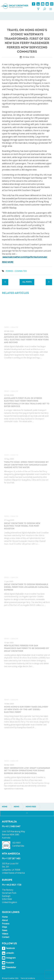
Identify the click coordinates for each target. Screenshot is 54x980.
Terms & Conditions (28, 978)
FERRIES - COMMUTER (16, 271)
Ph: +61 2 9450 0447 (11, 826)
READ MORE (8, 262)
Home (5, 917)
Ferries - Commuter (11, 327)
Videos (5, 934)
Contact (6, 937)
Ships (4, 927)
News (5, 930)
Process (6, 924)
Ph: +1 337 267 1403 (11, 858)
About (5, 920)
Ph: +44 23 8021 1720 (12, 885)
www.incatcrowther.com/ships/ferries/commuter (25, 257)
